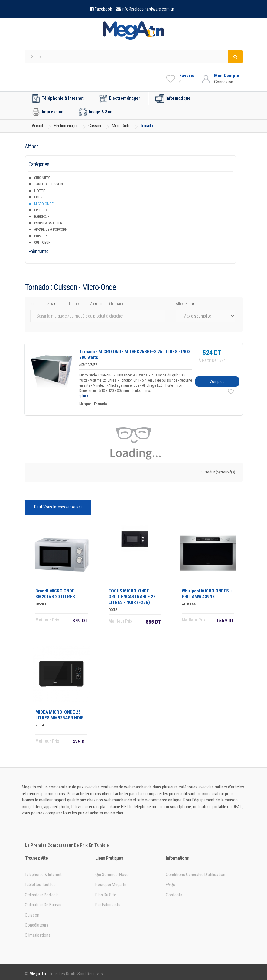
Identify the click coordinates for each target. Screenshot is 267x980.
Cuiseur (40, 236)
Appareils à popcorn (51, 230)
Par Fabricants (108, 901)
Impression (48, 112)
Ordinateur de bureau (43, 901)
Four (38, 197)
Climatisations (38, 932)
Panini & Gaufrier (48, 223)
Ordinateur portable (42, 891)
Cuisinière (42, 178)
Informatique (173, 98)
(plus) (84, 396)
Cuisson (32, 912)
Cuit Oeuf (42, 243)
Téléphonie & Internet (58, 98)
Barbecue (42, 217)
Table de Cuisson (49, 184)
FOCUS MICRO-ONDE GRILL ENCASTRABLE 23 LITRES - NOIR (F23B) (132, 593)
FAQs (170, 881)
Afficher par (185, 304)
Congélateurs (37, 922)
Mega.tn (38, 970)
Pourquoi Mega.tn (111, 881)
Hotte (40, 191)
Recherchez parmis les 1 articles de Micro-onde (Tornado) (78, 304)
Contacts (174, 891)
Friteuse (41, 210)
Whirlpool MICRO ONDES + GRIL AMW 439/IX (207, 590)
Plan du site (106, 891)
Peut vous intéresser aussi (57, 506)
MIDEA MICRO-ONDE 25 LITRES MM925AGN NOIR (60, 712)
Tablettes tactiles (40, 881)
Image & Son (96, 112)
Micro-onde (44, 204)
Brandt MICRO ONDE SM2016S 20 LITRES (55, 590)
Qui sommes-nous (112, 871)
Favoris (187, 76)
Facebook (103, 9)
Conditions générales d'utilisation (195, 871)
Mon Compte (227, 76)
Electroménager (120, 98)
